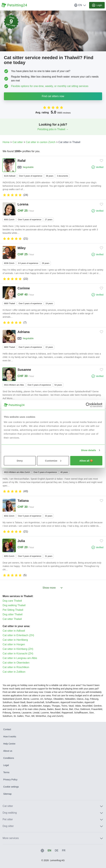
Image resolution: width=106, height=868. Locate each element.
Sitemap (7, 794)
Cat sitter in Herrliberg (15, 640)
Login (97, 5)
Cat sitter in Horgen (14, 644)
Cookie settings (11, 787)
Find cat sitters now (53, 96)
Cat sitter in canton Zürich (41, 142)
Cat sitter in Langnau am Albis (20, 658)
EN (80, 5)
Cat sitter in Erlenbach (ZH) (18, 635)
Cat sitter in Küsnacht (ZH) (18, 654)
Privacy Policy (10, 780)
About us (8, 751)
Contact (7, 729)
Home (6, 142)
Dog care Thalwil (12, 601)
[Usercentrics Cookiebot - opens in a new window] (88, 405)
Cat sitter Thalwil (12, 619)
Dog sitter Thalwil (12, 614)
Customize (53, 460)
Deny (20, 460)
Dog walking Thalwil (14, 605)
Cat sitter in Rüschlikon (16, 667)
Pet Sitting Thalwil (13, 610)
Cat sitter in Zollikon (14, 672)
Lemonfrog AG (57, 860)
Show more (53, 588)
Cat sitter (18, 142)
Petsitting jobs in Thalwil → (53, 129)
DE (56, 850)
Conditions (9, 758)
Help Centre (9, 744)
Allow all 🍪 (86, 460)
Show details (89, 450)
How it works (10, 737)
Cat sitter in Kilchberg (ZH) (18, 649)
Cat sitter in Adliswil (14, 631)
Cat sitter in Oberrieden (16, 663)
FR (64, 850)
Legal (6, 765)
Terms (6, 772)
